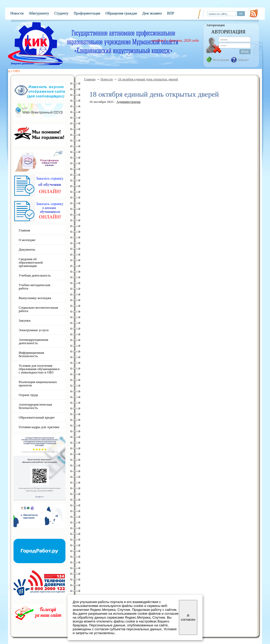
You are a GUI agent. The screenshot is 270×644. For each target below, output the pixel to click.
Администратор (128, 102)
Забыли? (243, 60)
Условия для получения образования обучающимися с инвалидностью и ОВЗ (39, 369)
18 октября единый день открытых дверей (148, 79)
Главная (90, 79)
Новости (17, 13)
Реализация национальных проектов (38, 384)
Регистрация (221, 60)
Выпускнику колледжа (35, 298)
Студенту (61, 13)
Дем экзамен (152, 13)
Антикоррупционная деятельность (33, 341)
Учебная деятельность (35, 275)
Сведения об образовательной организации (31, 262)
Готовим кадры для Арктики (39, 427)
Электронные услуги (34, 330)
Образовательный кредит (37, 417)
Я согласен (188, 618)
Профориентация (87, 13)
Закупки (25, 320)
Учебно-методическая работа (34, 287)
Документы (27, 249)
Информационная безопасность (31, 354)
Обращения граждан (121, 13)
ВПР (170, 13)
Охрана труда (28, 395)
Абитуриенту (39, 13)
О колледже (27, 240)
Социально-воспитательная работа (38, 309)
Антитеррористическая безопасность (35, 406)
